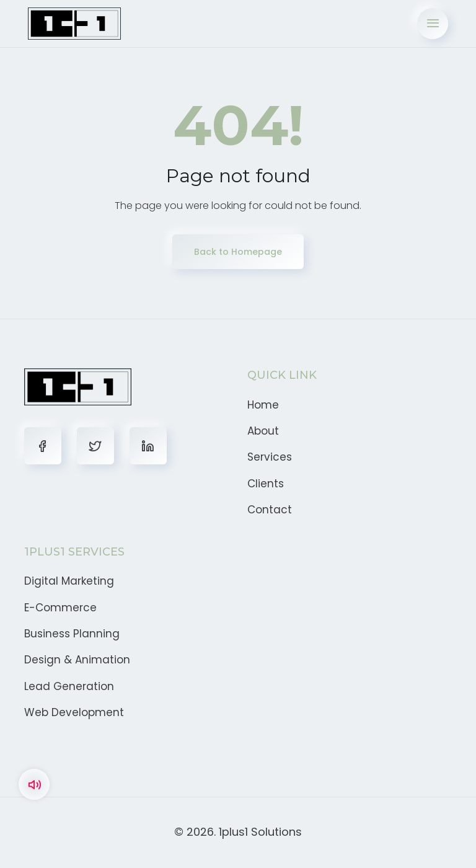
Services (270, 457)
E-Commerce (60, 608)
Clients (266, 484)
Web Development (74, 712)
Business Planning (72, 634)
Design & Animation (77, 660)
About (263, 431)
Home (263, 405)
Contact (270, 510)
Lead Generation (69, 686)
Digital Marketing (69, 581)
